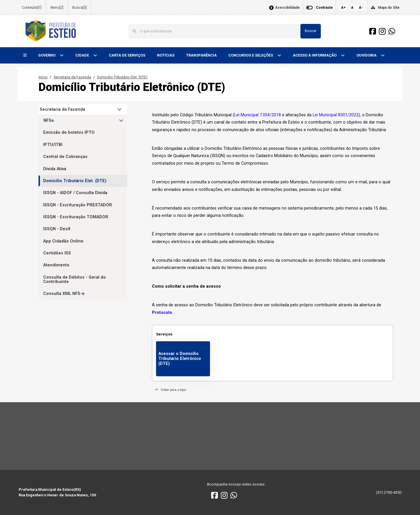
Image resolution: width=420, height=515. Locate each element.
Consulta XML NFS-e (64, 294)
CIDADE (83, 55)
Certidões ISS (57, 253)
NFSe (49, 121)
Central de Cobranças (65, 157)
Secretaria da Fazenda (72, 77)
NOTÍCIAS (166, 55)
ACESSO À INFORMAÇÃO (315, 55)
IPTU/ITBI (53, 145)
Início (43, 77)
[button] (25, 56)
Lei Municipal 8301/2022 (336, 115)
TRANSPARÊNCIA (201, 55)
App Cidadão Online (63, 241)
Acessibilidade (287, 8)
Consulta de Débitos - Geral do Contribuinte (75, 280)
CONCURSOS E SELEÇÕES (251, 55)
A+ (343, 8)
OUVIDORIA (367, 55)
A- (361, 8)
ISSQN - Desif (57, 229)
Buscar (311, 31)
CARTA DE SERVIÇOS (127, 55)
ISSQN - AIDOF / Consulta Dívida (75, 193)
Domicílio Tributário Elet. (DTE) (122, 77)
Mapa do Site (389, 8)
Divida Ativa (55, 169)
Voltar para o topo (170, 390)
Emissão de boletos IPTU (69, 132)
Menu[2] (57, 8)
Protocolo (162, 313)
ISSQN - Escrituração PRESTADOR (78, 205)
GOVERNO (47, 55)
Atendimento (56, 265)
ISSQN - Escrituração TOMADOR (76, 217)
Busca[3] (79, 8)
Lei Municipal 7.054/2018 (258, 115)
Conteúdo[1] (32, 8)
